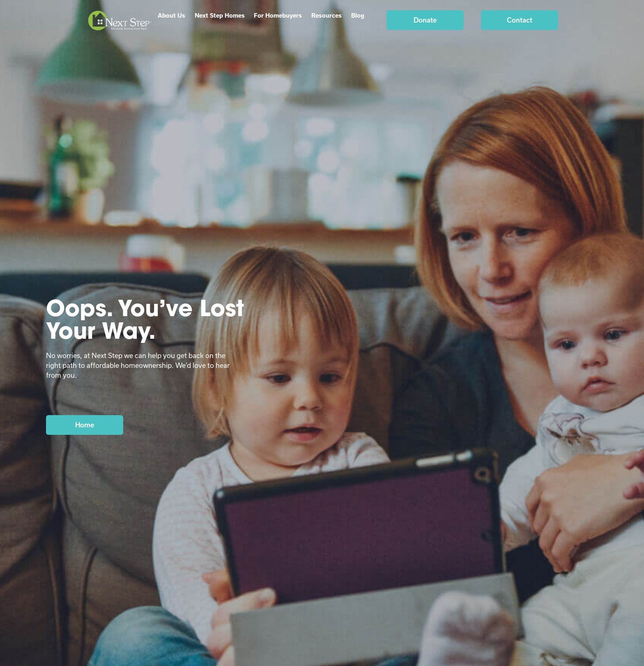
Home (85, 425)
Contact (520, 20)
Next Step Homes (220, 15)
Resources (327, 15)
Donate (425, 20)
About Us (171, 15)
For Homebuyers (278, 15)
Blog (358, 15)
